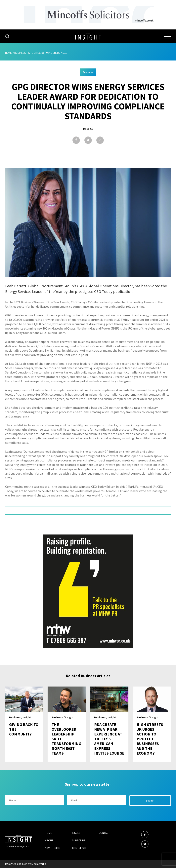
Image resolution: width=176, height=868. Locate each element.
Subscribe (79, 840)
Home (9, 53)
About (49, 840)
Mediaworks (39, 864)
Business (20, 53)
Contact (104, 833)
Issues (76, 833)
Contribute (79, 848)
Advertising (53, 848)
